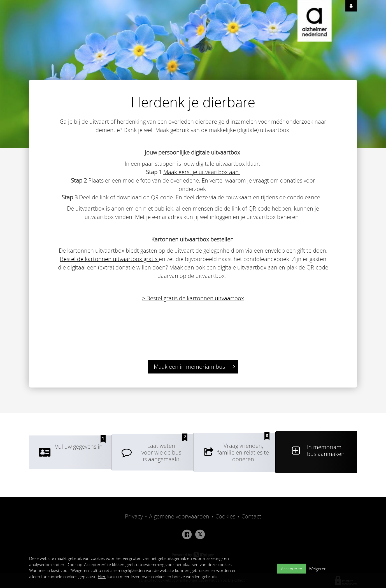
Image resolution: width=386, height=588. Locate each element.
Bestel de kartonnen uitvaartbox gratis (109, 259)
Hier (102, 577)
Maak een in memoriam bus (194, 367)
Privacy (134, 516)
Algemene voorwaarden (179, 516)
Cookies (225, 516)
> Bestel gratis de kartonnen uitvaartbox (193, 298)
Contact (251, 516)
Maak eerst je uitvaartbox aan (201, 172)
